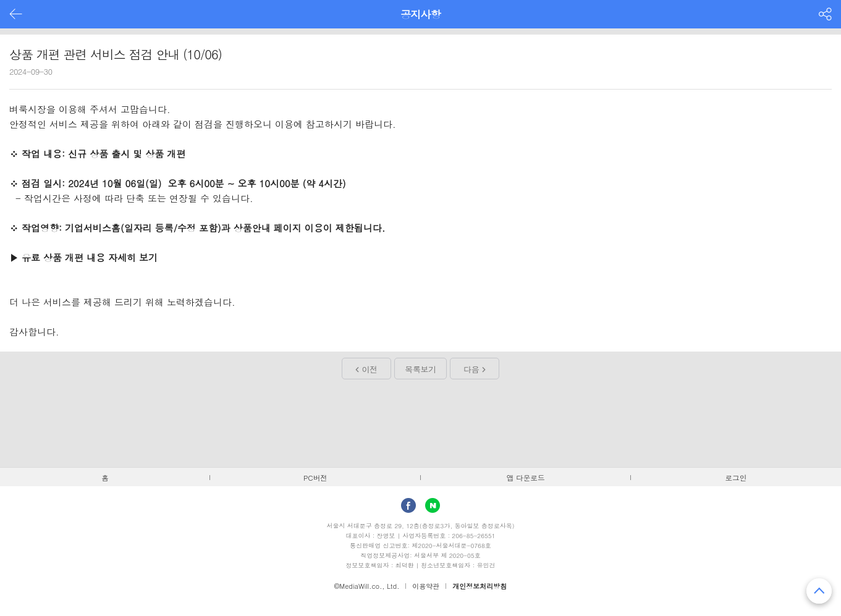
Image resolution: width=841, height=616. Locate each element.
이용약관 (426, 586)
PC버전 (315, 478)
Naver (433, 505)
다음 (471, 369)
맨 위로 (819, 591)
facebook (408, 505)
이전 (370, 369)
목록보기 (420, 369)
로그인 (736, 478)
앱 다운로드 (526, 478)
